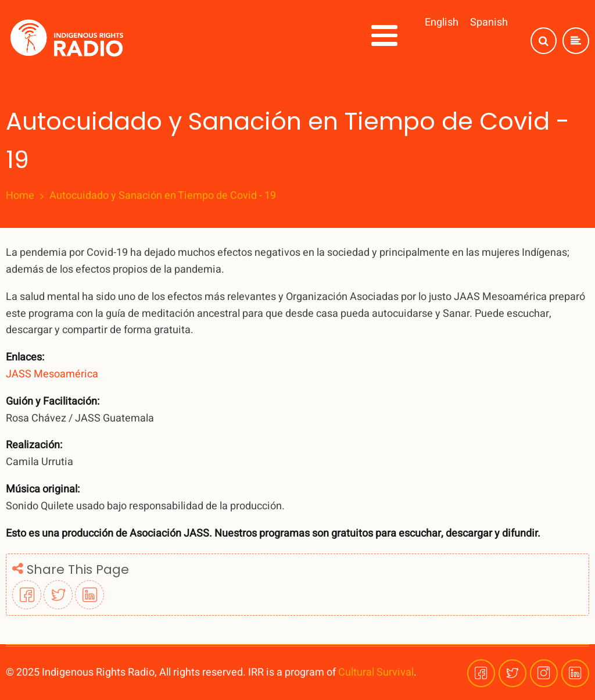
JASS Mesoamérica (52, 374)
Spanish (489, 22)
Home (20, 196)
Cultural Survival (376, 672)
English (442, 22)
